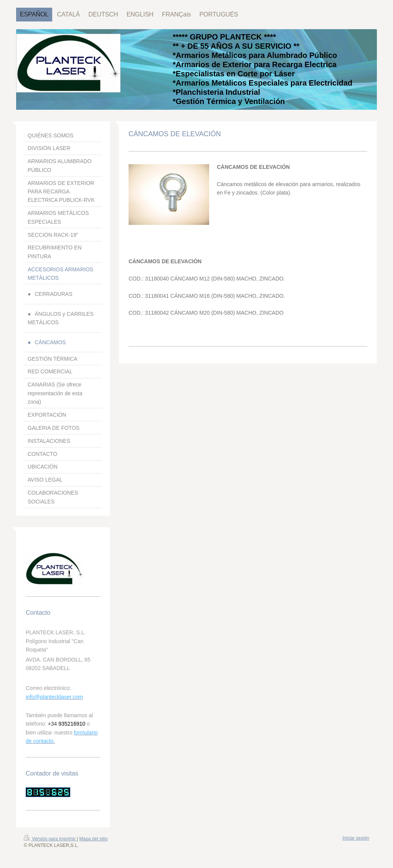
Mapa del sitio (94, 839)
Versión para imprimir (50, 839)
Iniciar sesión (356, 838)
